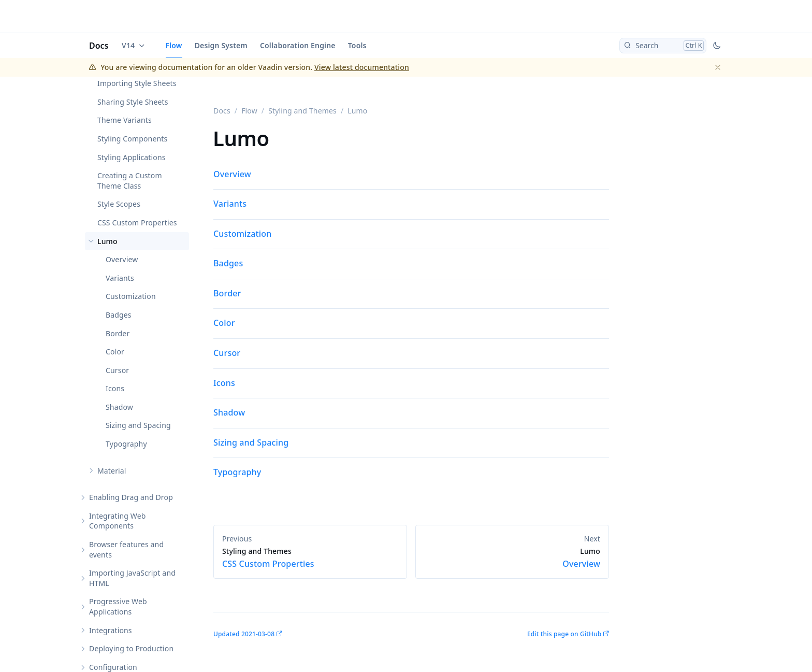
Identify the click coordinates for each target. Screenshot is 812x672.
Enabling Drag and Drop (131, 497)
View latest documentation (362, 67)
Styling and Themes (302, 111)
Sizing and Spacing (138, 425)
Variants (120, 278)
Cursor (117, 370)
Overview (122, 259)
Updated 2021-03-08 (244, 634)
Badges (119, 315)
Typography (126, 444)
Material (112, 471)
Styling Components (132, 139)
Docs (99, 46)
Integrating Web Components (118, 521)
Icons (115, 388)
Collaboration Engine (298, 45)
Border (118, 333)
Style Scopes (119, 204)
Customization (131, 296)
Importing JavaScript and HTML (132, 578)
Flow (174, 45)
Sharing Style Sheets (133, 102)
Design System (221, 45)
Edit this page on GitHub (564, 634)
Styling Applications (132, 157)
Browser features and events (126, 549)
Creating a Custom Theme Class (130, 181)
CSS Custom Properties (137, 223)
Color (115, 352)
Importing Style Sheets (137, 83)
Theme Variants (125, 120)
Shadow (119, 407)
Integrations (111, 630)
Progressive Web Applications (118, 606)
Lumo (107, 241)
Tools (357, 45)
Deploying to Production (131, 648)
